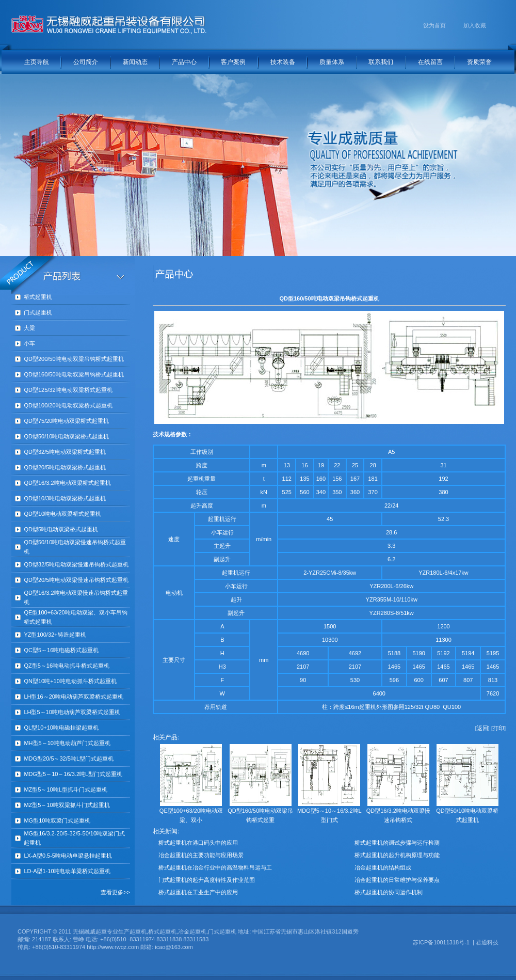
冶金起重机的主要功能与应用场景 (201, 855)
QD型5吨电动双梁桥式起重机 (61, 529)
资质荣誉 (479, 62)
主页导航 (37, 62)
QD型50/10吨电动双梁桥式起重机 (66, 436)
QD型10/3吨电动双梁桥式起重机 (65, 498)
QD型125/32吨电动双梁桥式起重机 (68, 390)
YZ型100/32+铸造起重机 (55, 635)
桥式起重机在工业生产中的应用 (198, 892)
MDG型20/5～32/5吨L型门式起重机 (69, 758)
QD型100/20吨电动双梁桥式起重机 (68, 405)
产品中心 (184, 62)
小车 (29, 343)
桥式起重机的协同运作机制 (389, 892)
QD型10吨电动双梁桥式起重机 (62, 514)
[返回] (482, 728)
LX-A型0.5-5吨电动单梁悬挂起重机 (68, 856)
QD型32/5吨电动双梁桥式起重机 (65, 452)
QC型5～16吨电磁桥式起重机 (61, 650)
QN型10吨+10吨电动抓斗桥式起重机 (70, 681)
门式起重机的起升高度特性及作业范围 (207, 880)
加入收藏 (475, 25)
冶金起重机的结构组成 (383, 867)
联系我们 (381, 62)
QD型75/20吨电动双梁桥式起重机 (66, 421)
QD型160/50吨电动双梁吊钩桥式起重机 (74, 374)
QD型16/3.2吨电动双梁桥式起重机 (67, 483)
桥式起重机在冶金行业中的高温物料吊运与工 (215, 867)
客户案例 (233, 62)
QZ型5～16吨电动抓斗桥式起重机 (67, 666)
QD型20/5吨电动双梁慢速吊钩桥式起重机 (76, 580)
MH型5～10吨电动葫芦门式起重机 (67, 743)
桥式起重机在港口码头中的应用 (198, 843)
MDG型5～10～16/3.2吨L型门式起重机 (73, 774)
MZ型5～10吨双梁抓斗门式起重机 (67, 805)
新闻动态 (135, 62)
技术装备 (283, 62)
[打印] (498, 728)
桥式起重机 (38, 297)
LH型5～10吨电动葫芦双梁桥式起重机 (72, 712)
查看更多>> (115, 892)
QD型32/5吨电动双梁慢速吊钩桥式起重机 (76, 564)
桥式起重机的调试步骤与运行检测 (397, 843)
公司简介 (86, 62)
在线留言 (430, 62)
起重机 (196, 479)
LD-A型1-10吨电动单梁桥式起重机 (67, 871)
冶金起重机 (192, 931)
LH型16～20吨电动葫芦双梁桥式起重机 (74, 697)
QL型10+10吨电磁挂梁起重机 (61, 728)
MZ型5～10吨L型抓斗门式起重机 (65, 789)
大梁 (29, 328)
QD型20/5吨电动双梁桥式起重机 (65, 467)
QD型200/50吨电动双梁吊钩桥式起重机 (74, 359)
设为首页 (434, 25)
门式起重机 (38, 312)
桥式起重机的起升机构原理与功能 (397, 855)
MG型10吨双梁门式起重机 (57, 820)
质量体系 (332, 62)
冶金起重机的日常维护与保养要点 (397, 880)
